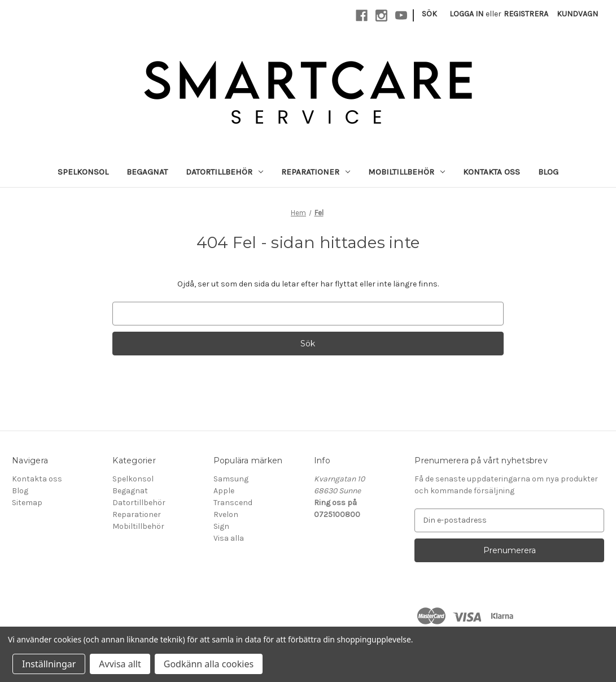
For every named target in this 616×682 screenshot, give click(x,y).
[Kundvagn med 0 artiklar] (577, 14)
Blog (548, 172)
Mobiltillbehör (407, 172)
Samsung (231, 479)
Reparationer (316, 172)
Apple (224, 491)
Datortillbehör (224, 172)
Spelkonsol (83, 172)
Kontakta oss (492, 172)
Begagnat (147, 172)
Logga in (466, 14)
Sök (429, 14)
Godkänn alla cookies (209, 664)
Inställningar (49, 664)
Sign (221, 526)
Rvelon (226, 514)
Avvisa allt (120, 664)
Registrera (526, 14)
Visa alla (229, 538)
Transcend (233, 503)
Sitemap (27, 503)
